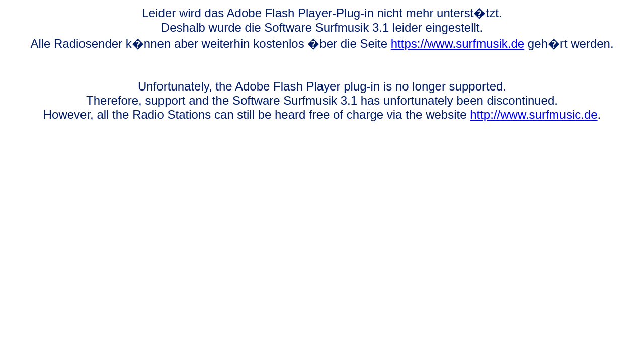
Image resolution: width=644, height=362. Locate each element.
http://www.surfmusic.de (534, 114)
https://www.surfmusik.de (458, 43)
